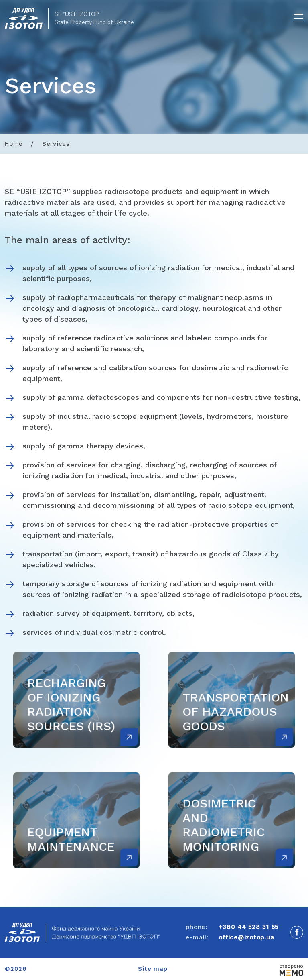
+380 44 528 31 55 (248, 927)
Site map (153, 969)
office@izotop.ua (246, 937)
